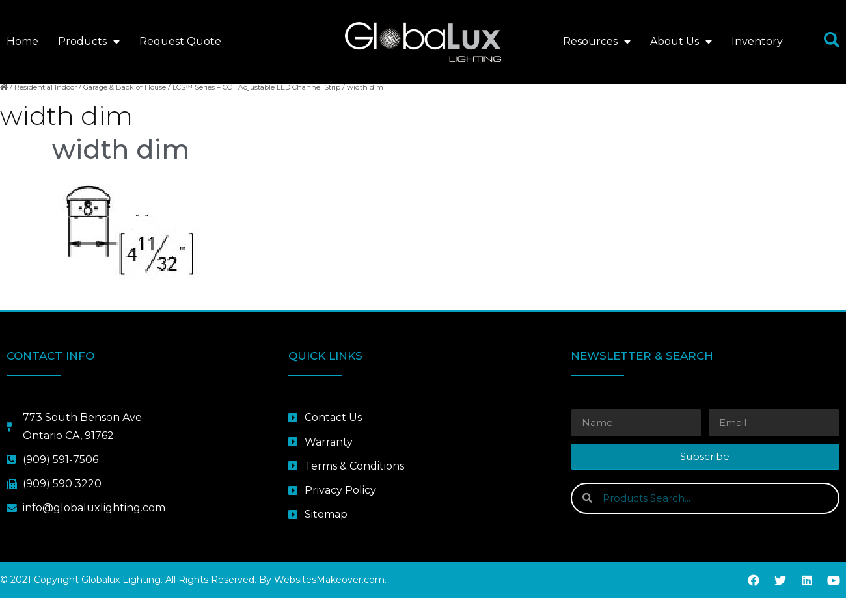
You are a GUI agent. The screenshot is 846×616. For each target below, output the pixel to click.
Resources (597, 42)
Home (22, 41)
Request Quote (180, 41)
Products (89, 42)
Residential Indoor (46, 105)
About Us (681, 42)
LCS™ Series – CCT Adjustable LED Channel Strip (256, 105)
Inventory (757, 41)
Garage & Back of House (125, 105)
